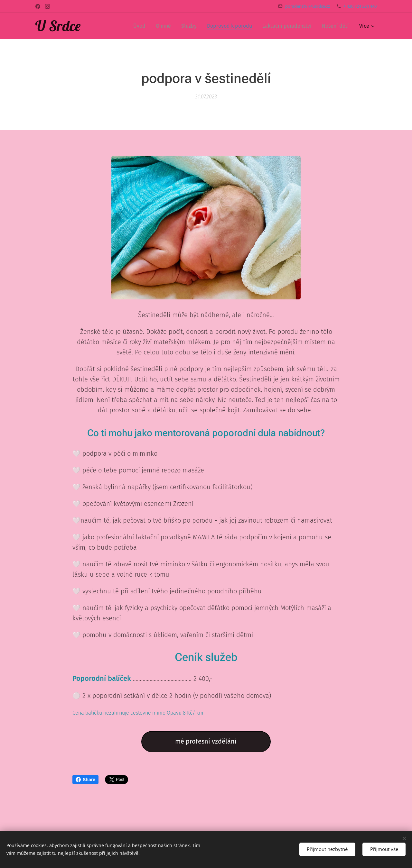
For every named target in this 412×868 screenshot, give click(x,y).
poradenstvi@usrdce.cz (308, 6)
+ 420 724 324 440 (360, 6)
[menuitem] (141, 26)
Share (85, 780)
